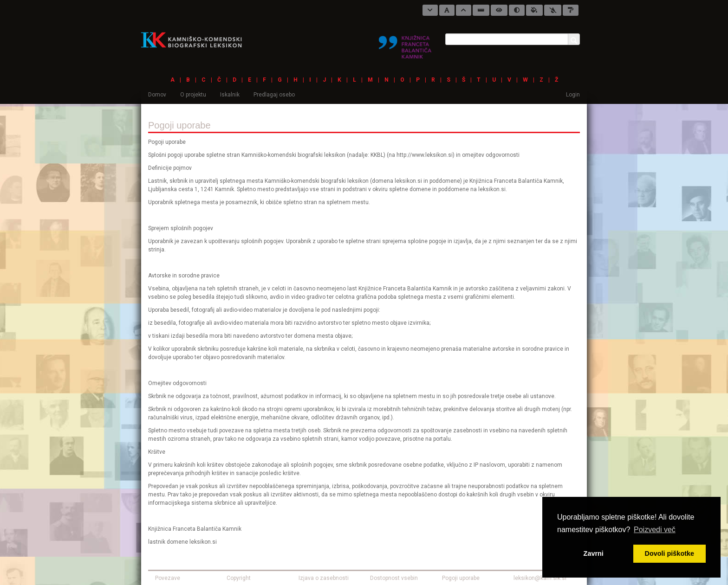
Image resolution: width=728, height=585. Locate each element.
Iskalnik (230, 95)
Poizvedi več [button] (655, 530)
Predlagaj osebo (274, 95)
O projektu (193, 95)
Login (573, 95)
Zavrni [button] (594, 553)
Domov (157, 95)
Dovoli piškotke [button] (669, 553)
